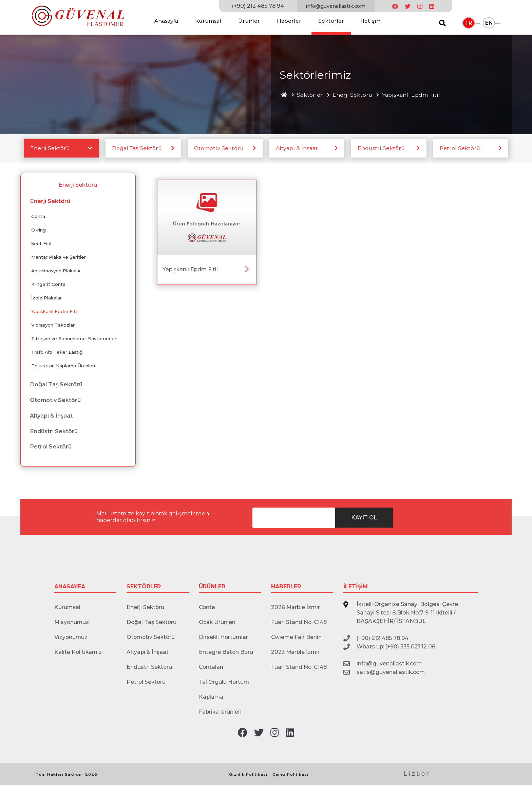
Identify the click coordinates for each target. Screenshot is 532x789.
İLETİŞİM (356, 588)
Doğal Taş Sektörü (138, 149)
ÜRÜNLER (212, 588)
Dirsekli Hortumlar (224, 639)
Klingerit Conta (49, 285)
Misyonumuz (72, 624)
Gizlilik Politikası (248, 778)
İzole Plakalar (46, 298)
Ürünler (250, 21)
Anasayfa (166, 21)
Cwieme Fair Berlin (297, 639)
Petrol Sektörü (461, 149)
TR (469, 23)
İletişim (373, 21)
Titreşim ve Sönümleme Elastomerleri (75, 339)
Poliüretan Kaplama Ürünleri (63, 366)
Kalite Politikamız (79, 654)
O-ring (39, 231)
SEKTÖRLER (144, 588)
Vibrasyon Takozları (54, 326)
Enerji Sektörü (354, 95)
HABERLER (286, 588)
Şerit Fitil (41, 244)
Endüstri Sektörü (382, 149)
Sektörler (332, 21)
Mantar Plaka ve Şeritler (59, 258)
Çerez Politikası (290, 778)
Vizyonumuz (71, 639)
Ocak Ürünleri (217, 624)
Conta (38, 217)
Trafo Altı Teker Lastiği (58, 353)
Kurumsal (209, 21)
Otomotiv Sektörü (220, 149)
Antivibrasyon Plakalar (57, 271)
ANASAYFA (70, 588)
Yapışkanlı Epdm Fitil (413, 95)
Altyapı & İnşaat (297, 149)
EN (489, 23)
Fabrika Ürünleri (221, 715)
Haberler (290, 21)
